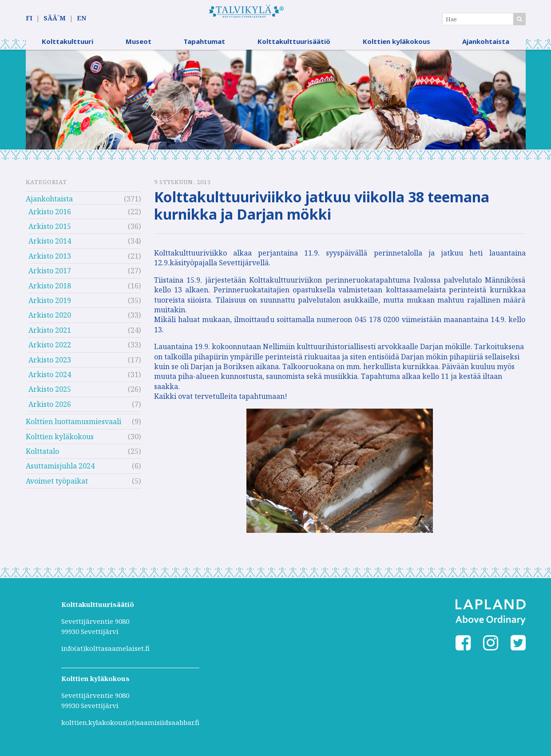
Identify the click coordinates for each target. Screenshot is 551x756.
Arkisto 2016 (50, 217)
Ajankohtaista (486, 47)
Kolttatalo (42, 457)
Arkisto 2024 (50, 380)
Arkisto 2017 (50, 276)
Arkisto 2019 (50, 306)
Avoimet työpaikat (57, 486)
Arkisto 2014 (50, 247)
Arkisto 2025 (50, 395)
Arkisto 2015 (50, 232)
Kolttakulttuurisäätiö (294, 47)
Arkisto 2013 (50, 261)
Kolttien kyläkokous (396, 47)
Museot (139, 47)
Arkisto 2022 (50, 350)
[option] (276, 105)
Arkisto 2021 (50, 335)
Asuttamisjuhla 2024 (60, 472)
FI (29, 18)
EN (81, 18)
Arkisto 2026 (50, 409)
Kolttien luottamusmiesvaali (73, 427)
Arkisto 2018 (50, 291)
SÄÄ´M (55, 18)
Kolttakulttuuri (67, 47)
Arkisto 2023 (50, 365)
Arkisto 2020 (50, 321)
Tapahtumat (204, 47)
